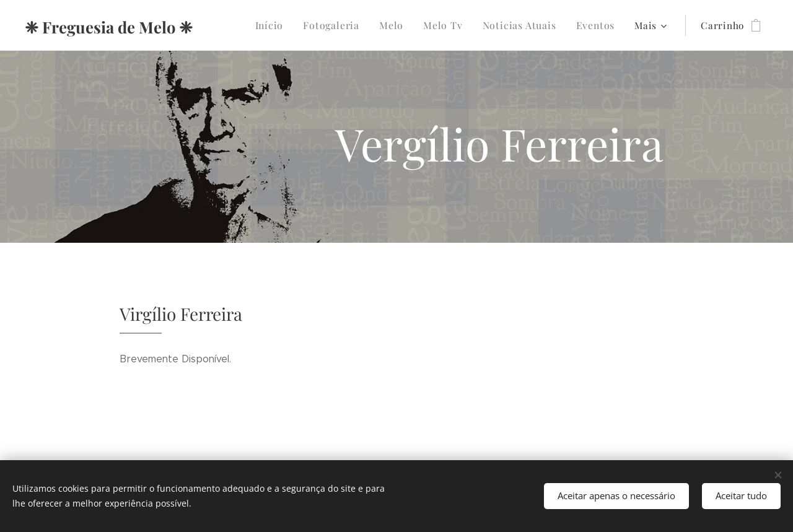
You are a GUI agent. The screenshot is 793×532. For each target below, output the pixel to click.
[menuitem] (286, 25)
